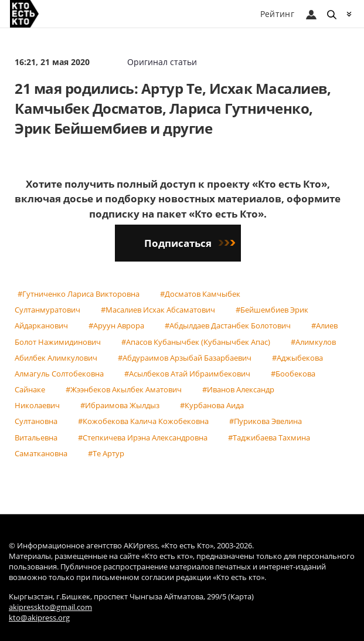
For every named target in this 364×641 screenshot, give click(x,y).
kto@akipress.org (39, 618)
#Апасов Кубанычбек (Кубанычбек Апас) (196, 342)
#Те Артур (106, 453)
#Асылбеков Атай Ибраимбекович (187, 374)
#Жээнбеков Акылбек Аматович (124, 389)
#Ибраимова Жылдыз (120, 405)
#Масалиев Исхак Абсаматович (158, 310)
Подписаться (190, 243)
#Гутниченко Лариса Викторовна (79, 294)
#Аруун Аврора (116, 325)
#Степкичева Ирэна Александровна (143, 437)
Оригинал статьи (162, 62)
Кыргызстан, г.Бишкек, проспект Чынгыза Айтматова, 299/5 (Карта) (131, 597)
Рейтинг (277, 14)
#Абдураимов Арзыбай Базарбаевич (185, 358)
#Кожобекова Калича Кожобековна (143, 421)
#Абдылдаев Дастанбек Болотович (228, 325)
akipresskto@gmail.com (50, 607)
